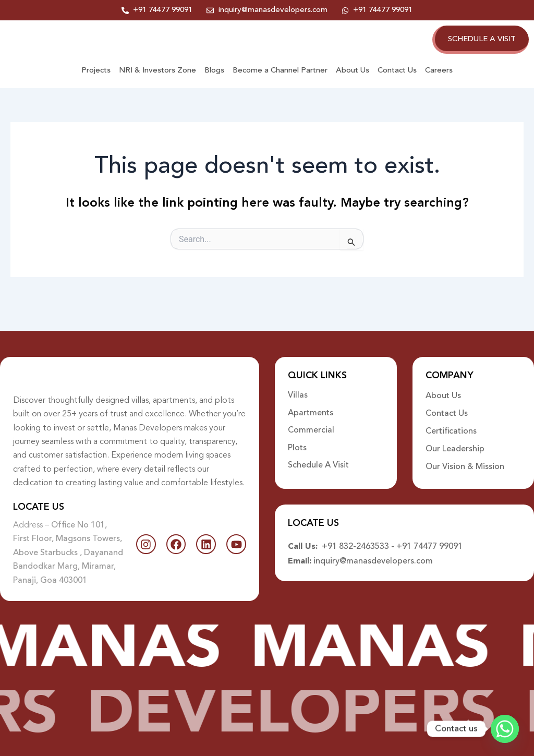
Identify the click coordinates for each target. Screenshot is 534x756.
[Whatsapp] (505, 729)
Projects (96, 82)
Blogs (214, 82)
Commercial (311, 422)
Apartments (311, 404)
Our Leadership (455, 440)
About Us (353, 82)
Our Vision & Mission (465, 458)
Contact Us (397, 82)
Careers (439, 82)
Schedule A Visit (318, 458)
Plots (297, 440)
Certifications (451, 422)
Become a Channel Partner (280, 82)
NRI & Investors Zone (157, 82)
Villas (298, 387)
